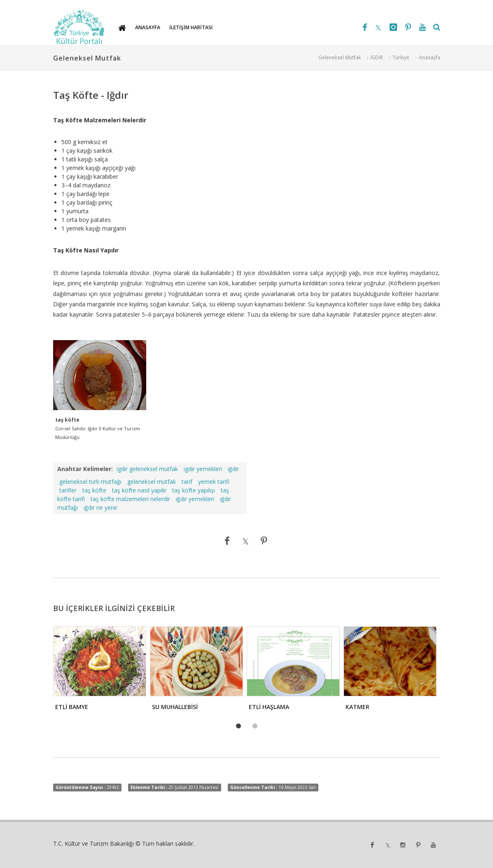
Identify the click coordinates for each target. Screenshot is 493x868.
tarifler (68, 490)
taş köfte (94, 490)
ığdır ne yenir (100, 507)
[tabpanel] (99, 671)
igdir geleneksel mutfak (147, 469)
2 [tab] (255, 726)
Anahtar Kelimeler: (85, 469)
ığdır (233, 469)
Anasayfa (430, 57)
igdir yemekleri (203, 469)
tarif (187, 482)
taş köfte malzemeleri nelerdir (130, 499)
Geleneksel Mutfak (340, 57)
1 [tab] (238, 726)
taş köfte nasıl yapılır (139, 490)
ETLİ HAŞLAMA (269, 707)
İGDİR (377, 57)
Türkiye (401, 57)
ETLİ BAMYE (72, 707)
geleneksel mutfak (152, 482)
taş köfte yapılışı (194, 490)
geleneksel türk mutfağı (90, 482)
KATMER (357, 707)
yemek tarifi (214, 482)
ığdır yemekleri (195, 499)
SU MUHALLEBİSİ (175, 707)
